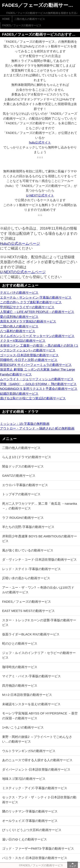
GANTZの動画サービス (19, 476)
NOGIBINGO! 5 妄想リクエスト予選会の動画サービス (39, 389)
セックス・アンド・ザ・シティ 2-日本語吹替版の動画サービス (39, 800)
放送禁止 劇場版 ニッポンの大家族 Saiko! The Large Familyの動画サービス (37, 372)
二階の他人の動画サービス (30, 19)
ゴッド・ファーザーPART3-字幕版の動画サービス (38, 848)
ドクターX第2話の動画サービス (23, 341)
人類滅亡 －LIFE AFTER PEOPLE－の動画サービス (37, 312)
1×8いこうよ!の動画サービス (23, 727)
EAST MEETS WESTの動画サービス (28, 611)
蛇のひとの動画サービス (20, 643)
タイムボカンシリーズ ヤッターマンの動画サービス (37, 336)
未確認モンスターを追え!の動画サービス (31, 704)
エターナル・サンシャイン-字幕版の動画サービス (36, 297)
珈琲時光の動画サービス (20, 667)
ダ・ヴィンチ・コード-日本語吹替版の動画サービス (39, 559)
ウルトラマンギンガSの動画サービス (29, 751)
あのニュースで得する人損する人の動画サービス (37, 760)
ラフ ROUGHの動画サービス (23, 518)
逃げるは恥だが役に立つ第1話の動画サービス (33, 398)
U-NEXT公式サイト (40, 195)
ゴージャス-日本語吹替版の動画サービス (29, 355)
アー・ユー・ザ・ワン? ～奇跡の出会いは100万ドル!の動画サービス (38, 590)
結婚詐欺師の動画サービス (19, 394)
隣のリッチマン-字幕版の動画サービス (30, 811)
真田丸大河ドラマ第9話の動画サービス (28, 321)
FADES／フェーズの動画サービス (22, 25)
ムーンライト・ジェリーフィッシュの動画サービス (37, 379)
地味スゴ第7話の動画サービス (24, 779)
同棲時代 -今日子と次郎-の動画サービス (29, 360)
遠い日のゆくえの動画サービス (25, 839)
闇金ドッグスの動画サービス (23, 466)
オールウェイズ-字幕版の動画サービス (30, 821)
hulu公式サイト (40, 142)
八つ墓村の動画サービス (18, 331)
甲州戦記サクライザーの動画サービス (27, 307)
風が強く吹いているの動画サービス (28, 550)
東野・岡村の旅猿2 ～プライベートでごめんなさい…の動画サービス (37, 739)
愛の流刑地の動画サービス (19, 317)
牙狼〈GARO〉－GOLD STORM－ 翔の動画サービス (38, 384)
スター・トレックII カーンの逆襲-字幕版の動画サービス (39, 623)
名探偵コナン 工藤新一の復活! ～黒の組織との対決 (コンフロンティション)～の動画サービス (39, 348)
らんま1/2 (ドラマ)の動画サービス (27, 457)
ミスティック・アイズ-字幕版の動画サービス (35, 788)
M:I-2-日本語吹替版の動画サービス (27, 695)
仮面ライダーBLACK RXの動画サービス (31, 634)
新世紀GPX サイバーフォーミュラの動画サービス (36, 365)
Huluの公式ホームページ (20, 243)
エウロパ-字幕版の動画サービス (25, 485)
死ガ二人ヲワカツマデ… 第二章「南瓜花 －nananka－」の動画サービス (40, 506)
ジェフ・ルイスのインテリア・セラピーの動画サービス (39, 655)
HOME (6, 19)
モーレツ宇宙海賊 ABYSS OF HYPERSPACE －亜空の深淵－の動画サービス (40, 716)
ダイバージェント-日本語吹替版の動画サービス (36, 769)
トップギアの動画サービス (21, 494)
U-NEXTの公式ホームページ (23, 272)
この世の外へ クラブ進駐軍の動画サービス (31, 302)
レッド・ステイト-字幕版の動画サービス (31, 569)
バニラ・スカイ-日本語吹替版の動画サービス (35, 858)
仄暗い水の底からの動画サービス (26, 578)
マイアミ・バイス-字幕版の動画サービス (31, 676)
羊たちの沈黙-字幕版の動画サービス (28, 527)
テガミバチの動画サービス (19, 293)
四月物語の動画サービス (20, 685)
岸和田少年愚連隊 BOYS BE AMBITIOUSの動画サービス (40, 539)
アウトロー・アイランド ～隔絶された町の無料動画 (37, 428)
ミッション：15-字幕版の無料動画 (25, 424)
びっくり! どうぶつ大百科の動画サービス (32, 830)
